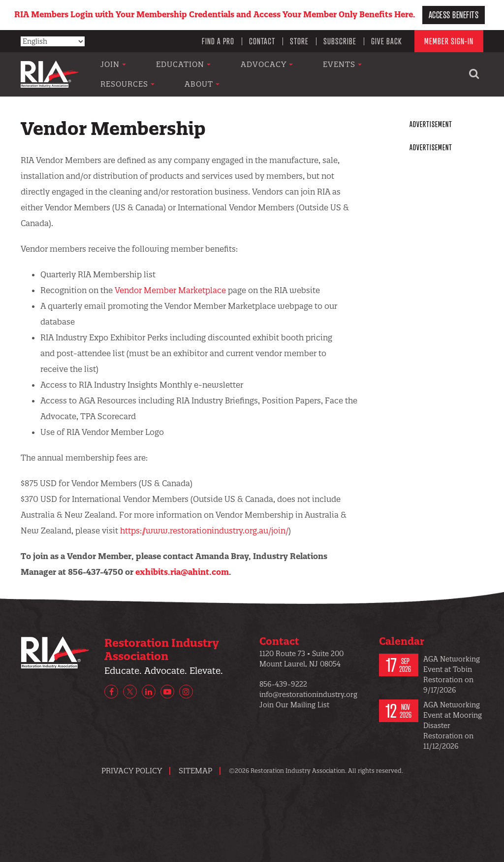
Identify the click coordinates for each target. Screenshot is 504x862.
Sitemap (195, 771)
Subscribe (340, 41)
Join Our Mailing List (294, 705)
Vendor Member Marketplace (170, 290)
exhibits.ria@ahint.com (182, 572)
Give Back (387, 41)
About (434, 74)
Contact (262, 41)
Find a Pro (218, 41)
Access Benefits (454, 15)
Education (185, 74)
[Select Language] (53, 41)
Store (299, 41)
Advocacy (253, 74)
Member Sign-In (449, 41)
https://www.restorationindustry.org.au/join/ (204, 530)
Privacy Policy (132, 771)
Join (130, 74)
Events (313, 74)
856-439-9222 (283, 684)
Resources (375, 74)
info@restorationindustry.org (308, 695)
